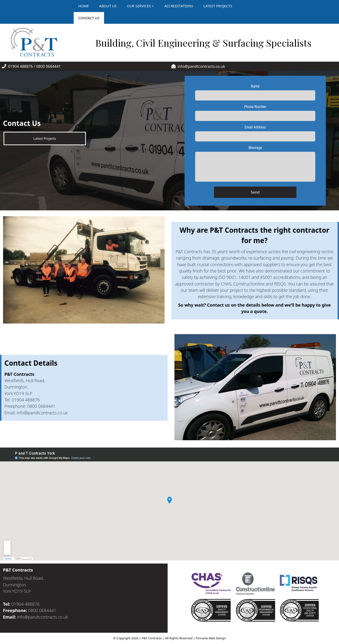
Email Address (255, 127)
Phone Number (255, 107)
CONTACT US (89, 18)
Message (255, 148)
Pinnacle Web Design (211, 638)
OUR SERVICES (139, 6)
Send (255, 192)
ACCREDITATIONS (179, 6)
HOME (84, 6)
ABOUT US (108, 6)
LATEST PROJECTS (218, 6)
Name (255, 86)
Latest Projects (45, 138)
